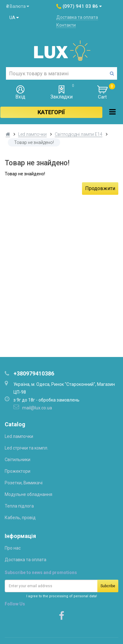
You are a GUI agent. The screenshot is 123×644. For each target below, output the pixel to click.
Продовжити (100, 188)
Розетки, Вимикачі (24, 483)
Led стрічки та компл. (26, 448)
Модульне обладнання (28, 494)
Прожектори (18, 471)
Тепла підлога (19, 506)
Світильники (18, 460)
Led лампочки (32, 134)
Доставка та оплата (77, 17)
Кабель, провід (20, 518)
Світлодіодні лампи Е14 (79, 134)
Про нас (13, 548)
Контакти (66, 25)
